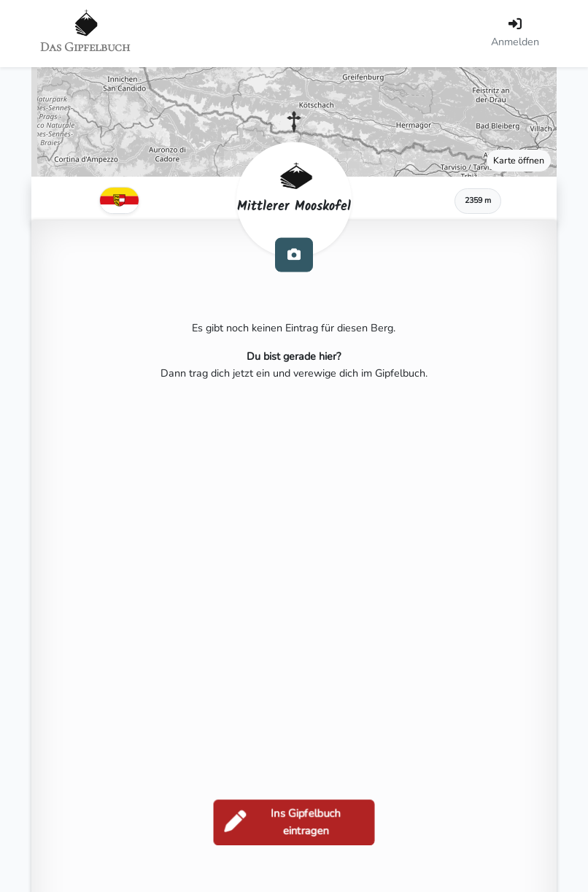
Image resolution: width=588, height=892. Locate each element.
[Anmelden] (515, 34)
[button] (294, 122)
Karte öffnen (519, 160)
